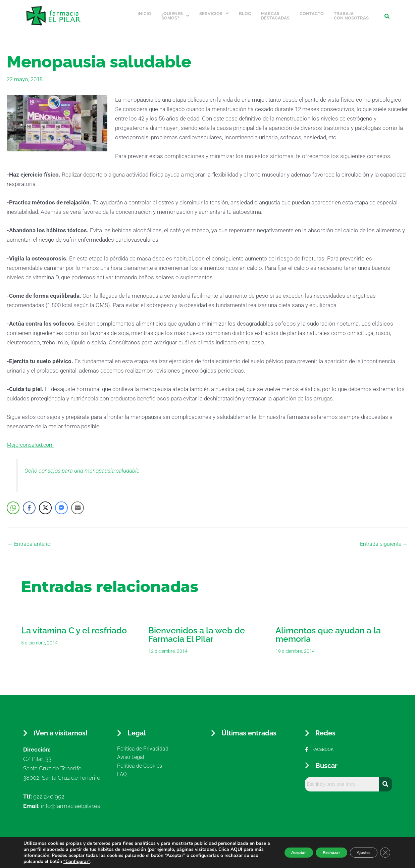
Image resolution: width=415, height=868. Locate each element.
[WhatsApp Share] (13, 503)
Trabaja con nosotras (351, 13)
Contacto (312, 11)
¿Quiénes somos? (175, 13)
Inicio (144, 11)
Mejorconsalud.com (32, 440)
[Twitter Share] (45, 503)
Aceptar (275, 852)
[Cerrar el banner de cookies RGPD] (384, 853)
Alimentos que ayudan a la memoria (328, 630)
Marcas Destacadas (275, 13)
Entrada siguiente (383, 539)
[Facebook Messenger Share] (61, 503)
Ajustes (357, 852)
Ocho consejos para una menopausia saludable (88, 466)
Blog (245, 11)
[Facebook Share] (29, 503)
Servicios (214, 11)
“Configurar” (186, 862)
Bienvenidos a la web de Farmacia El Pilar (197, 630)
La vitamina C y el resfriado (74, 625)
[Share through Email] (77, 503)
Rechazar (316, 852)
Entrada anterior (31, 539)
